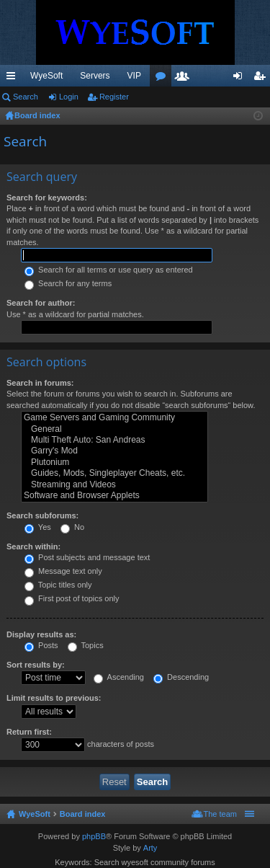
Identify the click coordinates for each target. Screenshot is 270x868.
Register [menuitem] (262, 79)
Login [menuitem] (241, 79)
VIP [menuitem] (134, 76)
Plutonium (114, 462)
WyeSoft (46, 76)
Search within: (33, 546)
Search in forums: (40, 383)
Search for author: (41, 303)
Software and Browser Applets (114, 496)
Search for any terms (68, 283)
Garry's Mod (114, 451)
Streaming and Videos (114, 485)
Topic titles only (58, 585)
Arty (150, 848)
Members (185, 79)
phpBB (94, 836)
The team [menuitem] (220, 814)
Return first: (29, 732)
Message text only (63, 571)
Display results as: (41, 634)
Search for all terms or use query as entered (109, 270)
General (114, 429)
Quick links (14, 79)
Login (69, 97)
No (72, 527)
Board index (83, 814)
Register (114, 97)
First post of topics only (72, 598)
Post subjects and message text (87, 557)
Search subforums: (42, 515)
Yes (38, 527)
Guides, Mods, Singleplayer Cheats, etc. (114, 473)
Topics (86, 645)
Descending (181, 677)
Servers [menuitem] (95, 76)
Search (26, 97)
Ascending (119, 677)
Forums (163, 79)
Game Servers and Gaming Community (114, 418)
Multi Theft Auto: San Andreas (114, 440)
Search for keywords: (47, 198)
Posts (41, 645)
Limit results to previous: (54, 698)
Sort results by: (36, 665)
